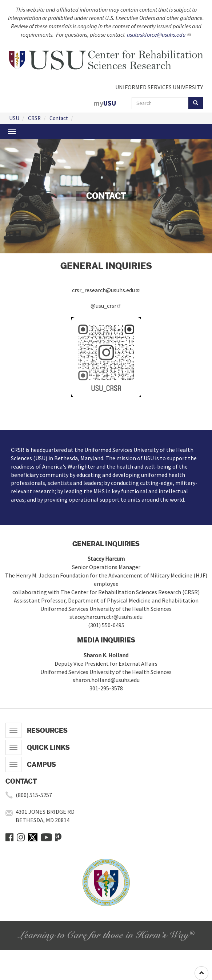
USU (14, 118)
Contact (59, 118)
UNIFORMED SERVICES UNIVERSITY (159, 87)
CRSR (34, 118)
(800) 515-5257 (34, 795)
